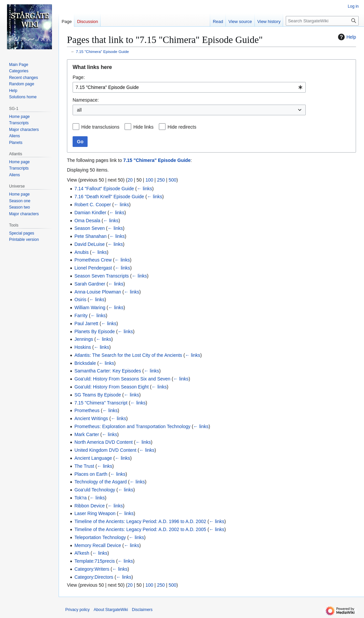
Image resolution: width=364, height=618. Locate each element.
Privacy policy (77, 610)
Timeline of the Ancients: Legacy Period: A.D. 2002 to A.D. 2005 (140, 529)
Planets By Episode (94, 331)
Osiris (80, 300)
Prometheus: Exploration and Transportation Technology (132, 426)
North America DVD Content (103, 442)
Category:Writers (92, 569)
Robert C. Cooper (93, 205)
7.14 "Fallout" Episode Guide (104, 189)
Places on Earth (91, 474)
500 (172, 180)
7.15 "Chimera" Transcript (101, 403)
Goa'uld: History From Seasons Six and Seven (122, 379)
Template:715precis (94, 561)
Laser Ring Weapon (95, 513)
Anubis (81, 252)
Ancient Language (93, 458)
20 (130, 180)
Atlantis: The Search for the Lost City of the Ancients (128, 355)
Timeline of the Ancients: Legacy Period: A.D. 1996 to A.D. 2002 (140, 521)
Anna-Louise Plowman (98, 292)
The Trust (84, 466)
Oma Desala (87, 221)
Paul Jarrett (86, 323)
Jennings (84, 339)
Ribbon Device (89, 506)
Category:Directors (94, 577)
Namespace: (86, 100)
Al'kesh (82, 553)
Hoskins (83, 347)
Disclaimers (142, 610)
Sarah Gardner (90, 284)
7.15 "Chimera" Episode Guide (102, 51)
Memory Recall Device (98, 545)
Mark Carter (87, 434)
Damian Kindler (90, 213)
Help (346, 37)
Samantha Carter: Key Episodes (108, 371)
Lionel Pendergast (93, 268)
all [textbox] (79, 110)
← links (145, 189)
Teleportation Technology (100, 537)
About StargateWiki (111, 610)
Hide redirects (182, 127)
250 (161, 180)
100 (149, 180)
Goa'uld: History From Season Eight (111, 387)
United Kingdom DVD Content (105, 450)
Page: (79, 77)
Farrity (81, 315)
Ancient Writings (91, 418)
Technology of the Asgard (100, 482)
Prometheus (87, 410)
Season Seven (89, 228)
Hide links (143, 127)
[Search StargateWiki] (322, 21)
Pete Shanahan (90, 236)
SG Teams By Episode (98, 395)
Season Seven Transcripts (101, 276)
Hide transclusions (100, 127)
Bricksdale (85, 363)
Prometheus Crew (93, 260)
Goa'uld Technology (95, 490)
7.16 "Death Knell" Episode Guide (109, 197)
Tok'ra (80, 498)
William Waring (90, 308)
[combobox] (189, 87)
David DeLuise (89, 244)
